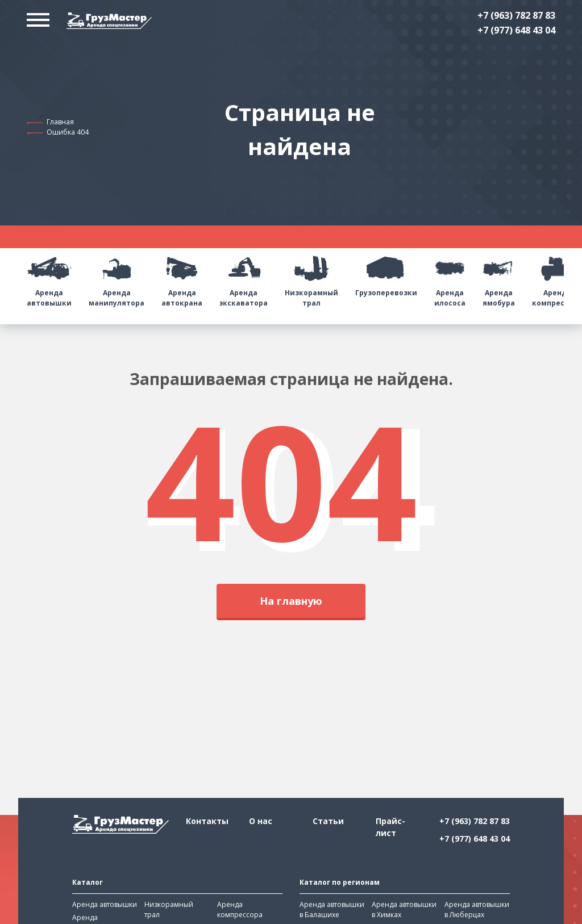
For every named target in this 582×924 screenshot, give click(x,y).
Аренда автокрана (182, 278)
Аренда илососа (450, 278)
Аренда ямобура (499, 278)
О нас (261, 821)
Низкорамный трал (311, 278)
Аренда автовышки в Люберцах (477, 910)
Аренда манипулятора (117, 278)
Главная (60, 122)
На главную (291, 601)
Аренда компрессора (240, 910)
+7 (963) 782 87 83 (516, 15)
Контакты (207, 821)
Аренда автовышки (49, 278)
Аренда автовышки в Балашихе (332, 910)
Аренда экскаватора (244, 278)
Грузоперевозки (386, 273)
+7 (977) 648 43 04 (516, 30)
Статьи (328, 821)
